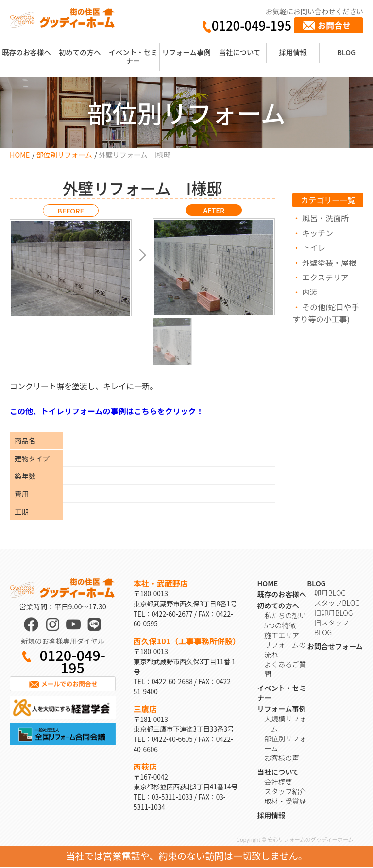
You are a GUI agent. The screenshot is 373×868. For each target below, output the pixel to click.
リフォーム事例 (186, 52)
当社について (239, 52)
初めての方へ (80, 52)
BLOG (346, 52)
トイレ (314, 247)
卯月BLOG (330, 594)
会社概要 (278, 782)
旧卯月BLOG (334, 613)
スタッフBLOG (337, 603)
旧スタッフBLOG (332, 628)
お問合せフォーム (335, 647)
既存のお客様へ (26, 52)
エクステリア (325, 277)
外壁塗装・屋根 (329, 262)
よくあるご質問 (285, 670)
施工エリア (282, 635)
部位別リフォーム (64, 155)
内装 (310, 292)
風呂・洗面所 (325, 218)
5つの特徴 (280, 626)
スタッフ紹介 (285, 792)
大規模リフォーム (285, 724)
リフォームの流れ (285, 650)
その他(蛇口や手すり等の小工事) (326, 313)
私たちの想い (285, 616)
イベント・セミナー (133, 56)
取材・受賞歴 (285, 802)
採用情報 (293, 52)
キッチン (318, 233)
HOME (20, 155)
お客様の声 (282, 759)
